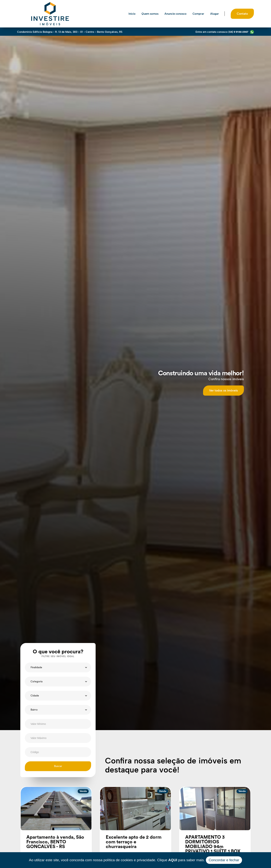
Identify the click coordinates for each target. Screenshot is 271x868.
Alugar (215, 14)
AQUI (173, 860)
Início (132, 14)
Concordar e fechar (224, 860)
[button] (58, 667)
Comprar (198, 14)
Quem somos (150, 14)
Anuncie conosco (175, 14)
